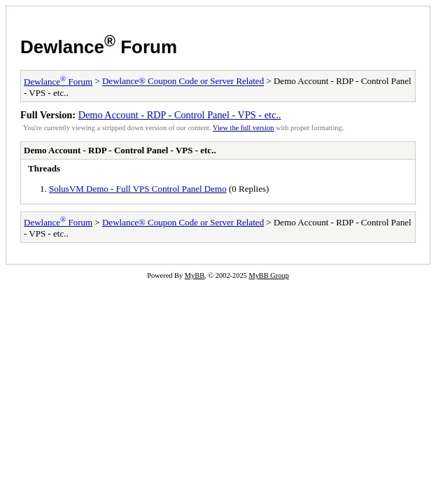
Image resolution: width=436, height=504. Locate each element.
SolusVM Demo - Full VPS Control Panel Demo (138, 189)
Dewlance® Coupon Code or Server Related (183, 82)
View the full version (243, 128)
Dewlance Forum (99, 47)
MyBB (195, 275)
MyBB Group (268, 275)
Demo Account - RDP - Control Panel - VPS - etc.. (180, 115)
